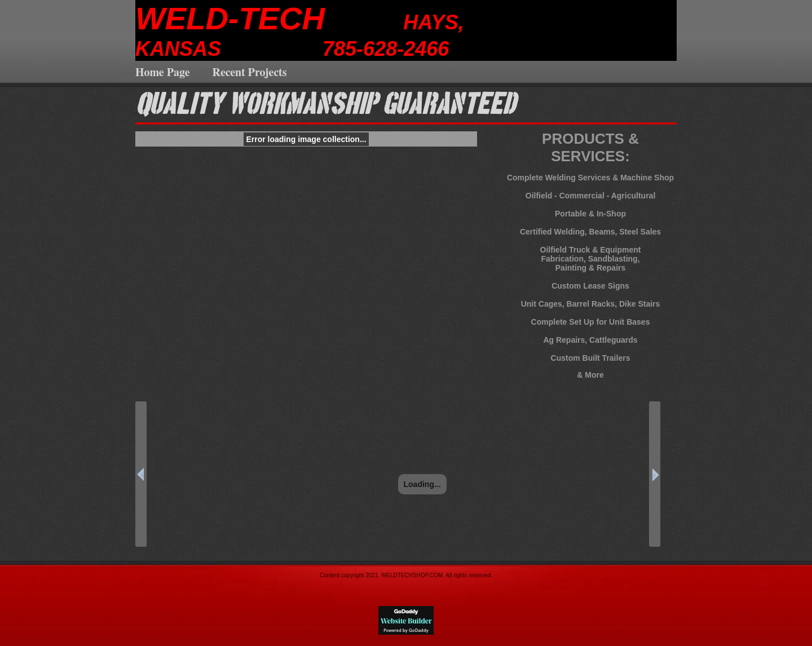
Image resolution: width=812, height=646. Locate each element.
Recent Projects (250, 73)
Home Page (163, 73)
